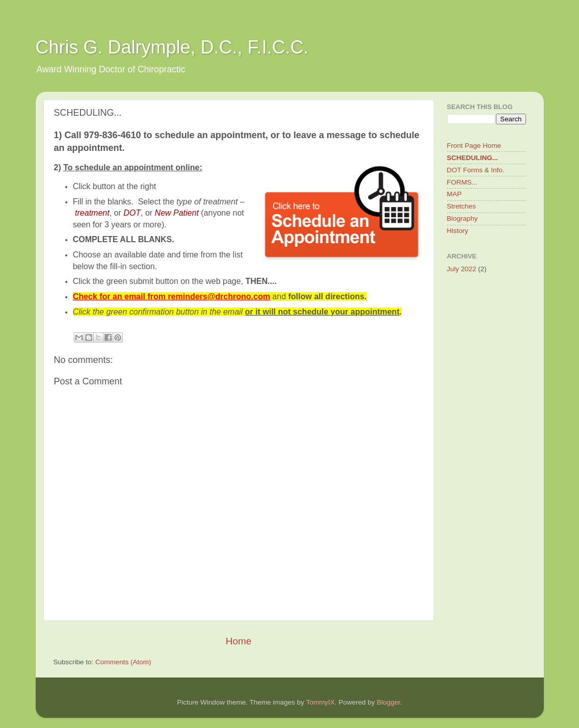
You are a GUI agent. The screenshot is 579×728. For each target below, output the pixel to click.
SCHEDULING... (473, 158)
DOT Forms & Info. (476, 170)
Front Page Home (474, 146)
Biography (463, 218)
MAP (454, 194)
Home (239, 641)
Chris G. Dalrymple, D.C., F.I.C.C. (172, 47)
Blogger (388, 702)
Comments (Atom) (123, 662)
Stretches (462, 206)
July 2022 (462, 269)
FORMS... (462, 182)
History (458, 231)
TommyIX (320, 702)
